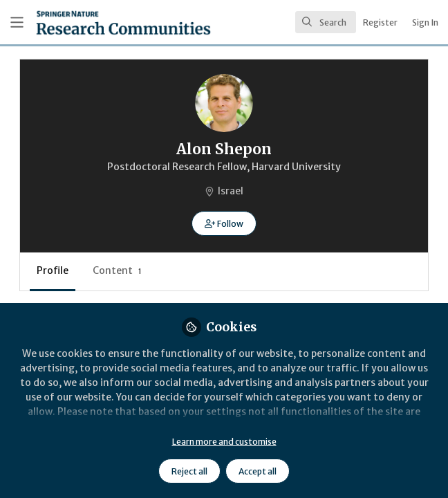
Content (117, 270)
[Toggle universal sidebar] (17, 22)
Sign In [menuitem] (425, 22)
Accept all (258, 471)
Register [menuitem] (380, 22)
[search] (326, 22)
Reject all (189, 471)
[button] (224, 223)
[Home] (90, 22)
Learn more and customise (224, 442)
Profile (53, 270)
